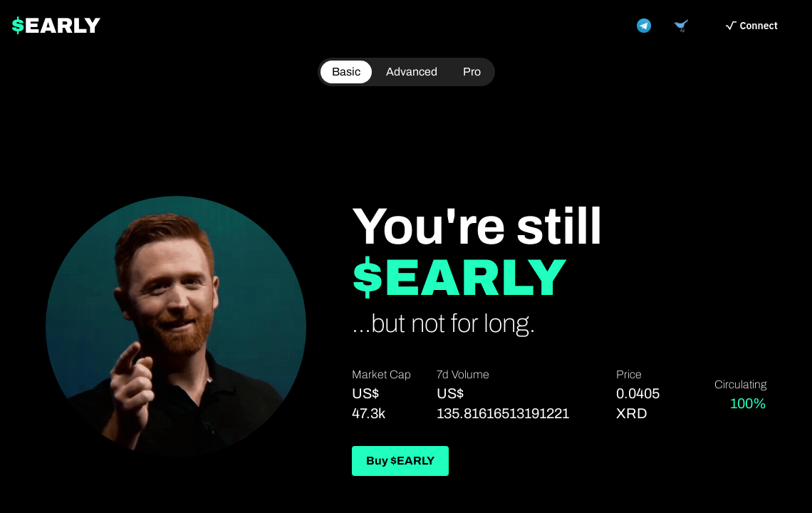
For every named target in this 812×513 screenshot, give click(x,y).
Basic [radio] (346, 72)
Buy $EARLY (400, 461)
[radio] (472, 72)
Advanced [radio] (412, 72)
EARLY (56, 26)
